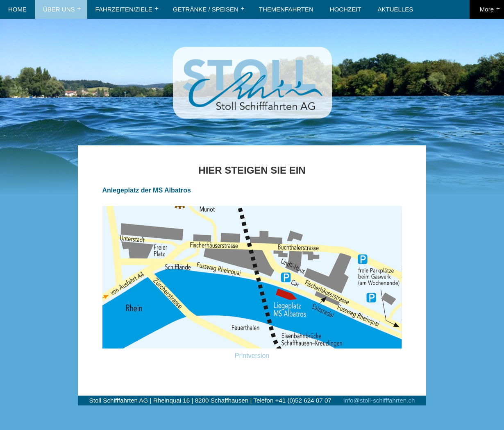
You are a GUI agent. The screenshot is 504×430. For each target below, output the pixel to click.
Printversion (252, 356)
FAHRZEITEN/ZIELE (124, 9)
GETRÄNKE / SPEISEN (206, 9)
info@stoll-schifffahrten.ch (379, 400)
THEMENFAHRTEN (286, 9)
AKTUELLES (396, 9)
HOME (17, 9)
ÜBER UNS (59, 9)
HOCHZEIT (346, 9)
